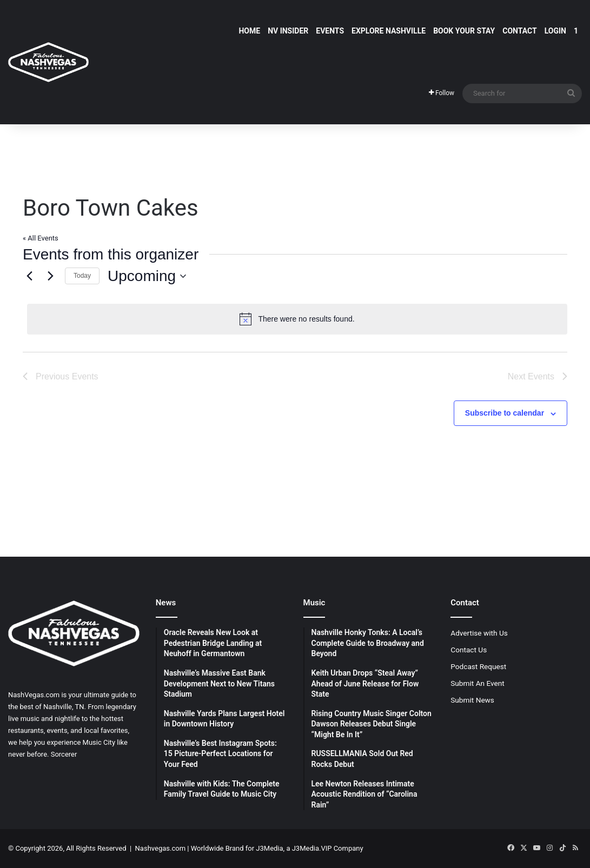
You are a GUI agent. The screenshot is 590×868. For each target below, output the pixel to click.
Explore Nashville (389, 31)
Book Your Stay (464, 31)
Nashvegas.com (160, 848)
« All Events (41, 238)
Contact (519, 31)
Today (82, 276)
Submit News (472, 700)
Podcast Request (478, 666)
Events (330, 31)
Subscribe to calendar (505, 413)
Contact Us (469, 650)
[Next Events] (50, 276)
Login (555, 31)
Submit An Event (478, 683)
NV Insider (288, 31)
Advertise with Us (479, 633)
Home (249, 31)
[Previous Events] (29, 276)
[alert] (297, 319)
